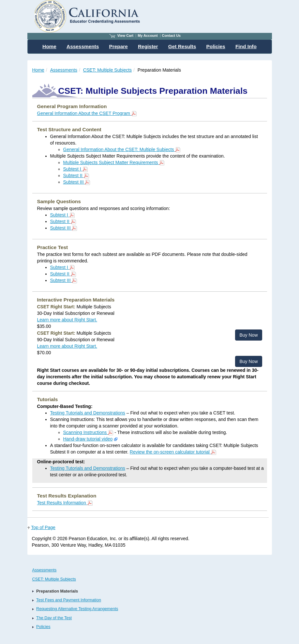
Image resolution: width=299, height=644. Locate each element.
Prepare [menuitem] (118, 46)
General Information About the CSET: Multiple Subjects (122, 149)
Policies (43, 627)
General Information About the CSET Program (87, 113)
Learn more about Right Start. (67, 320)
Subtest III (77, 182)
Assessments (64, 70)
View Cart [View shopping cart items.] (121, 35)
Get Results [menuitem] (182, 46)
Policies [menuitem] (216, 46)
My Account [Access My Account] (148, 35)
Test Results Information (65, 503)
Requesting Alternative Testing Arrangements (77, 609)
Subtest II (76, 175)
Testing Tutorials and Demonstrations (88, 413)
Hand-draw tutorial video (88, 439)
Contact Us (172, 35)
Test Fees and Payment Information (69, 600)
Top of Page (43, 527)
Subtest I (75, 169)
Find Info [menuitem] (246, 46)
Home (38, 70)
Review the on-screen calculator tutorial (173, 452)
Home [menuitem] (49, 46)
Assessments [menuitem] (83, 46)
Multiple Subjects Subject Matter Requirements (114, 162)
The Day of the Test (54, 618)
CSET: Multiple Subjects (107, 70)
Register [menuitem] (148, 46)
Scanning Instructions (88, 432)
